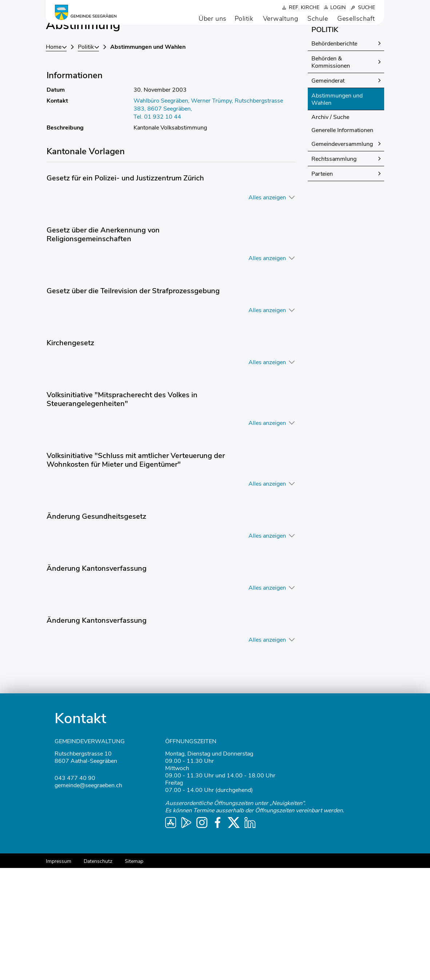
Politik (244, 19)
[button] (88, 159)
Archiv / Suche (330, 229)
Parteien (322, 286)
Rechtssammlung (334, 271)
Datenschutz (98, 973)
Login (338, 7)
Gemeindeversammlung (342, 256)
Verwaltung (281, 19)
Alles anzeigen (267, 310)
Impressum (59, 973)
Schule (318, 19)
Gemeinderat (328, 193)
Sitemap (134, 973)
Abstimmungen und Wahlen (338, 211)
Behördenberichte (334, 156)
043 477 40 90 (75, 890)
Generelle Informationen (342, 242)
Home (54, 159)
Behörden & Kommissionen (331, 174)
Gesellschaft (356, 19)
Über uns (212, 19)
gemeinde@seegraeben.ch (88, 897)
